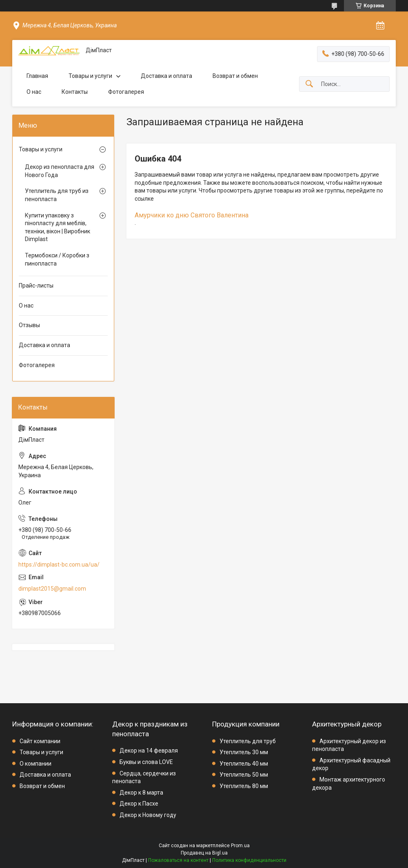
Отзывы (29, 325)
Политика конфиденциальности (249, 860)
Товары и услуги (90, 76)
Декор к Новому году (148, 815)
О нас (34, 92)
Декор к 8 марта (141, 793)
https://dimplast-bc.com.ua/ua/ (59, 565)
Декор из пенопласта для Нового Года (60, 171)
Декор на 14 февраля (149, 751)
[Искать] (309, 84)
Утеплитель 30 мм (244, 752)
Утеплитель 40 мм (244, 764)
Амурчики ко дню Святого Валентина (192, 215)
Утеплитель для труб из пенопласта (57, 195)
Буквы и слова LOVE (146, 762)
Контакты (75, 92)
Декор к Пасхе (139, 804)
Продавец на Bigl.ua (204, 853)
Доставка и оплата (166, 76)
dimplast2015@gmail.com (52, 589)
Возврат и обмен (235, 76)
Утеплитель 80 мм (244, 786)
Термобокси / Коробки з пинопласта (57, 259)
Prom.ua (240, 846)
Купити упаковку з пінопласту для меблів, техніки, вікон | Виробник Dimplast (58, 227)
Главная (37, 76)
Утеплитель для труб (248, 741)
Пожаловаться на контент (178, 860)
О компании (35, 764)
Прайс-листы (36, 286)
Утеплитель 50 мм (244, 775)
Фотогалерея (126, 92)
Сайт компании (40, 741)
